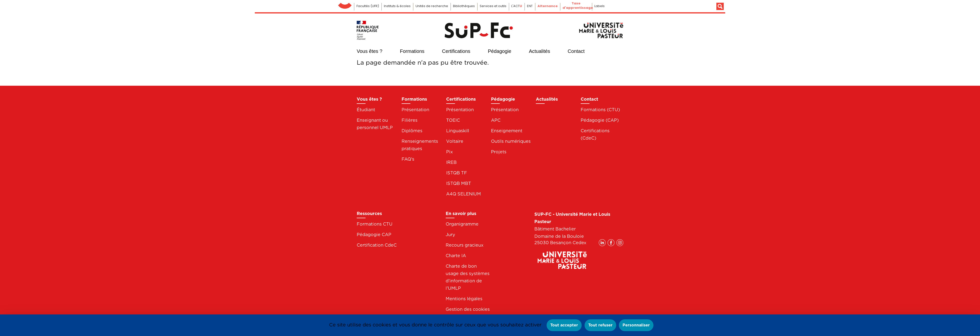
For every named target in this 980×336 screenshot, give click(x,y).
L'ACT (517, 6)
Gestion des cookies (468, 309)
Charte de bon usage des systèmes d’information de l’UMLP (468, 277)
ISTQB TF (457, 173)
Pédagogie (500, 51)
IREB (451, 162)
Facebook (611, 51)
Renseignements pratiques (420, 145)
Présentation (415, 110)
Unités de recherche (432, 6)
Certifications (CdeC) (595, 134)
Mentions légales (464, 299)
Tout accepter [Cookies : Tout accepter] (564, 325)
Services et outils (493, 6)
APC (496, 120)
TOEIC (453, 120)
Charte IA (456, 256)
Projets (499, 152)
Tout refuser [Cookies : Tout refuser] (600, 325)
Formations (412, 51)
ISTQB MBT (459, 183)
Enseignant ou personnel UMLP (375, 124)
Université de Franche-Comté (345, 5)
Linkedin (602, 51)
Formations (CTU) (600, 110)
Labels (600, 6)
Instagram (620, 51)
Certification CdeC (377, 245)
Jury (450, 234)
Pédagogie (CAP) (600, 120)
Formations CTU (375, 224)
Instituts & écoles (397, 6)
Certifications (456, 51)
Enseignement (507, 131)
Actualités (540, 51)
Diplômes (412, 131)
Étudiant (366, 110)
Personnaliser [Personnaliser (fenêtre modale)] (636, 325)
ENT (530, 6)
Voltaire (455, 141)
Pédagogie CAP (374, 234)
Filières (410, 120)
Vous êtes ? (370, 51)
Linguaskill (458, 131)
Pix (449, 152)
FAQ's (408, 159)
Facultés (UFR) (368, 6)
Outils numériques (511, 141)
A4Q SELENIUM (464, 194)
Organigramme (462, 224)
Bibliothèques (464, 6)
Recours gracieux (465, 245)
